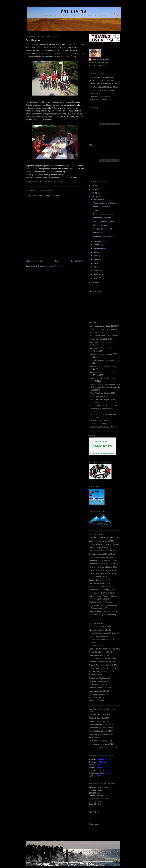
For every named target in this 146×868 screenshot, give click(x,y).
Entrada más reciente (35, 261)
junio (96, 259)
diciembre (98, 200)
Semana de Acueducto (103, 229)
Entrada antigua (78, 261)
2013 (94, 189)
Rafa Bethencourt (100, 59)
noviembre (98, 241)
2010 (94, 283)
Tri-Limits (74, 12)
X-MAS (96, 210)
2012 (94, 193)
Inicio (57, 261)
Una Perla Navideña (102, 207)
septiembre (99, 248)
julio (96, 256)
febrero (97, 274)
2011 (94, 197)
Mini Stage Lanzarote (102, 218)
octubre (97, 245)
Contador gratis (94, 824)
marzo (97, 271)
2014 (94, 185)
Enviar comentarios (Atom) (49, 266)
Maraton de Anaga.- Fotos (104, 221)
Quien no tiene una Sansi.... (105, 203)
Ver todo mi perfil (97, 66)
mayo (96, 263)
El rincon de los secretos (103, 214)
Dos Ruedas (98, 233)
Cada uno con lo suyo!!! (103, 236)
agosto (97, 252)
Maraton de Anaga (101, 225)
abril (96, 267)
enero (96, 278)
